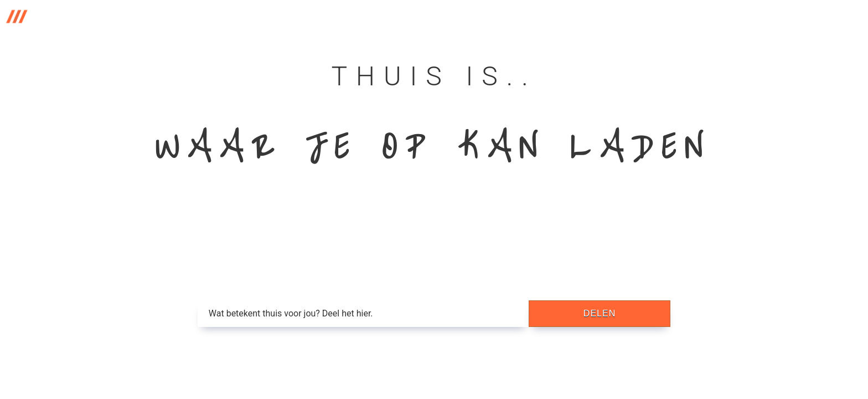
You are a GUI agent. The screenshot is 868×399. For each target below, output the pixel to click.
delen (600, 313)
